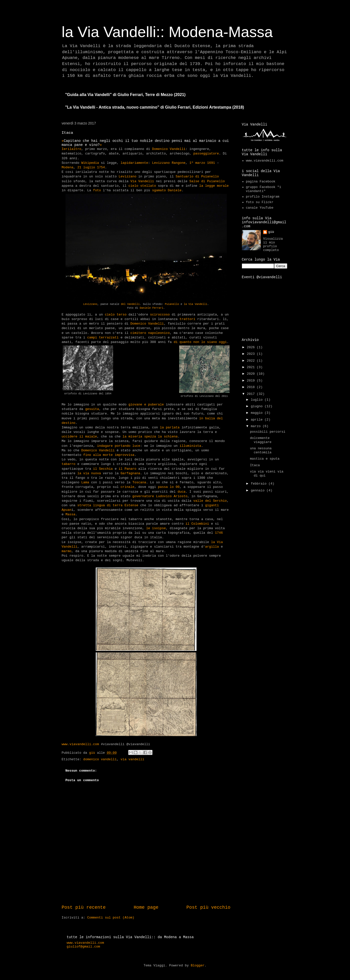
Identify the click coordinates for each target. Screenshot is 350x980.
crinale (128, 487)
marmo (67, 551)
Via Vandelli (142, 181)
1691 (211, 163)
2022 (252, 361)
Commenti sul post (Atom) (111, 918)
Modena (68, 167)
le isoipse (156, 528)
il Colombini (197, 524)
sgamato (159, 190)
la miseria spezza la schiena (150, 437)
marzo (257, 426)
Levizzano (128, 177)
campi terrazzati (103, 338)
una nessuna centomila (261, 450)
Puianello (172, 304)
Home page (146, 907)
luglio (258, 400)
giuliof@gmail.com (84, 947)
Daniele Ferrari (152, 308)
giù (271, 232)
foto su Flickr (260, 202)
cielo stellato (142, 186)
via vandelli (133, 759)
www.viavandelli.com (80, 744)
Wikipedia (90, 163)
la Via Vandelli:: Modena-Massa (167, 32)
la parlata (171, 428)
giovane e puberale (146, 405)
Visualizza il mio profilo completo (273, 244)
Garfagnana (131, 473)
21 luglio (86, 167)
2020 (252, 374)
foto (97, 190)
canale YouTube (260, 208)
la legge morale (214, 186)
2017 (252, 394)
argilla (212, 547)
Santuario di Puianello (197, 177)
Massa (70, 514)
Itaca (255, 465)
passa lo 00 (169, 487)
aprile (258, 420)
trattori (187, 319)
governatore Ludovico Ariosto (160, 496)
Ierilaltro (72, 149)
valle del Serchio (210, 501)
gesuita (92, 409)
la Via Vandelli (196, 304)
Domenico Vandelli (169, 149)
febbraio (260, 484)
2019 (252, 381)
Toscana (139, 482)
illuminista (190, 446)
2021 (252, 367)
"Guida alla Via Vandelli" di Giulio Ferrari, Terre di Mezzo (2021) (125, 95)
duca (182, 492)
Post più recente (84, 907)
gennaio (259, 491)
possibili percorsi (268, 432)
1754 (101, 167)
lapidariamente (134, 163)
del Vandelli (130, 304)
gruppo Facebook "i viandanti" (264, 189)
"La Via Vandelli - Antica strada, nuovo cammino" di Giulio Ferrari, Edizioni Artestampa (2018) (155, 107)
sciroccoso (160, 315)
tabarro (69, 464)
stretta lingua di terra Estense (108, 505)
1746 (219, 533)
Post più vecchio (209, 907)
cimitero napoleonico (150, 333)
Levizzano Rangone (169, 163)
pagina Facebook (261, 182)
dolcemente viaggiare (261, 440)
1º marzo (197, 163)
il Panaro (128, 469)
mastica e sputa (265, 459)
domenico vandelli (100, 759)
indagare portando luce (119, 446)
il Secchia (103, 469)
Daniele (175, 190)
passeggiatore (206, 154)
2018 (252, 387)
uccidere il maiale (79, 437)
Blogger (198, 966)
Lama (85, 482)
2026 (252, 347)
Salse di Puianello (207, 181)
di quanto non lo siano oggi (200, 342)
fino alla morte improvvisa (109, 455)
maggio (258, 413)
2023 (252, 354)
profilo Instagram (263, 197)
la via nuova (89, 473)
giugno (258, 406)
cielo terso (116, 315)
